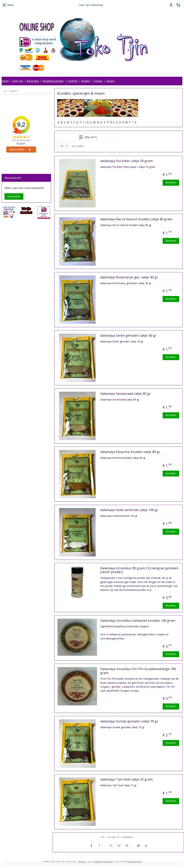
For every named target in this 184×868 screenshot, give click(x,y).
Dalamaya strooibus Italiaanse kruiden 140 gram (138, 621)
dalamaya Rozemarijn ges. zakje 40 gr (129, 277)
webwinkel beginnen (103, 861)
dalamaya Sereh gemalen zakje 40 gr (128, 336)
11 (111, 846)
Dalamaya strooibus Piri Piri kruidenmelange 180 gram (138, 671)
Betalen (86, 81)
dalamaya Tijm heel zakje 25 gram (126, 779)
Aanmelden (14, 196)
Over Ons (18, 81)
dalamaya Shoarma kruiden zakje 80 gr (130, 452)
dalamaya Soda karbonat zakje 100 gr (129, 510)
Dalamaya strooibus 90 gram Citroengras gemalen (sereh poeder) (139, 570)
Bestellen (171, 182)
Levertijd (72, 81)
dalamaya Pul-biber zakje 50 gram (126, 161)
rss (89, 861)
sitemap (82, 861)
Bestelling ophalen (53, 81)
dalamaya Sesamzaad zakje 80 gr (125, 394)
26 (138, 846)
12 (119, 846)
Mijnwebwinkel (134, 861)
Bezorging (33, 81)
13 (126, 846)
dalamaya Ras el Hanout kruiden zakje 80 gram (136, 219)
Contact (98, 81)
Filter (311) (88, 137)
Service (111, 81)
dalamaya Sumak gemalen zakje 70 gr (129, 721)
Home (5, 81)
